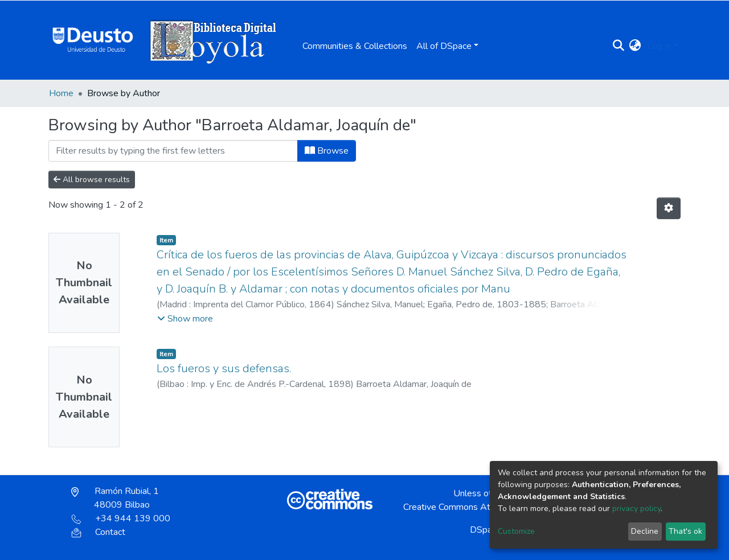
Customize (516, 531)
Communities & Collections (355, 46)
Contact (98, 532)
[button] (635, 46)
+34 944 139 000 (121, 518)
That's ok (685, 531)
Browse (327, 151)
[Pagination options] (669, 208)
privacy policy (636, 508)
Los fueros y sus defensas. (224, 368)
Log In (659, 46)
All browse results (92, 180)
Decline (645, 531)
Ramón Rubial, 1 (115, 498)
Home (61, 93)
